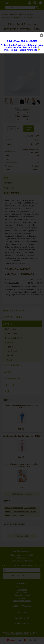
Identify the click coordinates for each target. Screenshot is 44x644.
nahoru (40, 640)
